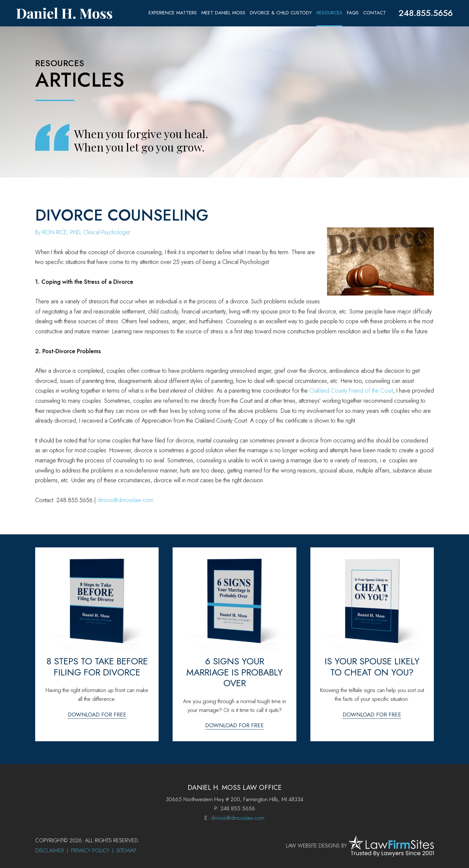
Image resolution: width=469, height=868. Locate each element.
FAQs (353, 13)
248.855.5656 (426, 13)
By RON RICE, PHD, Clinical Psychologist (83, 232)
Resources (329, 13)
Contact (375, 13)
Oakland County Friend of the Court (351, 391)
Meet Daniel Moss (223, 13)
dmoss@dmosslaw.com (125, 500)
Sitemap (126, 850)
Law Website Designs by (316, 846)
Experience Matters (173, 13)
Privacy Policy (90, 850)
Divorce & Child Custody (281, 13)
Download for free (97, 715)
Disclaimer (50, 850)
